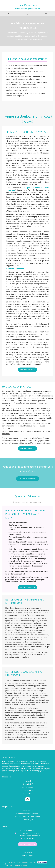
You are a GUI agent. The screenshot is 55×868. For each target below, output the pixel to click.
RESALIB (24, 865)
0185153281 (29, 839)
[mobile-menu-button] (46, 13)
